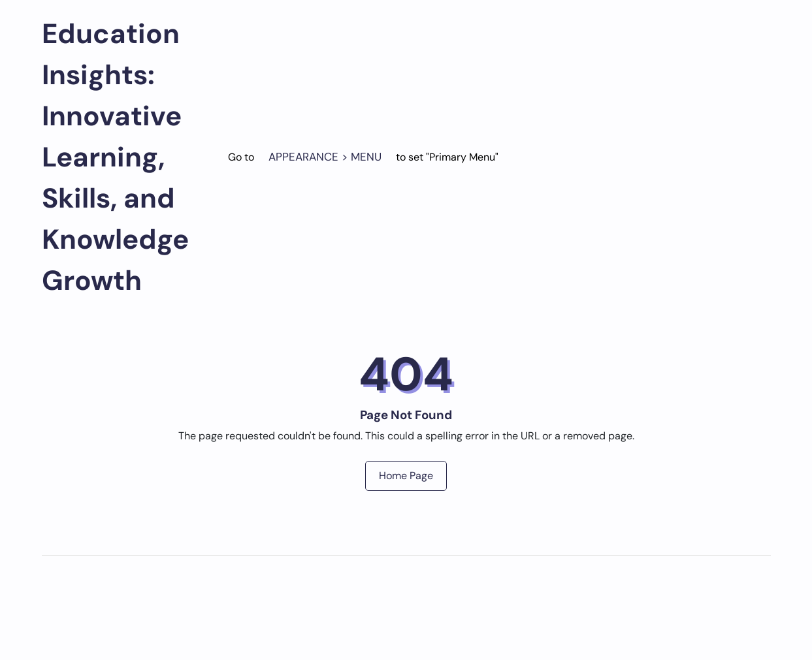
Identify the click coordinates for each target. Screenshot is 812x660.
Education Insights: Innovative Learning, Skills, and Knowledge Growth (115, 157)
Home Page (406, 476)
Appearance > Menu (325, 157)
